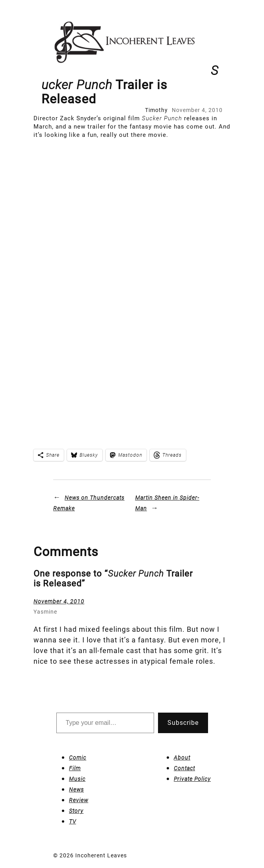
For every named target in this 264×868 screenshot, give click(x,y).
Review (79, 800)
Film (75, 768)
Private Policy (192, 779)
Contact (184, 768)
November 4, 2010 (59, 601)
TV (73, 821)
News (76, 790)
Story (76, 811)
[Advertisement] (96, 217)
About (182, 758)
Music (77, 779)
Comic (78, 758)
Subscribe (183, 723)
